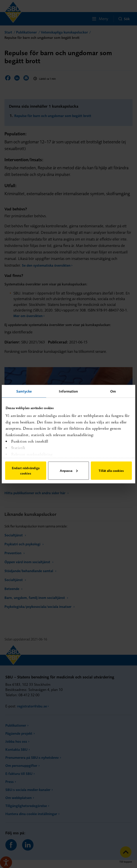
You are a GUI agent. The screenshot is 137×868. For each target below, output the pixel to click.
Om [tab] (113, 391)
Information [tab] (68, 391)
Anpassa (69, 470)
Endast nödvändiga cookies (26, 470)
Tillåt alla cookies (111, 470)
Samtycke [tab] (24, 391)
